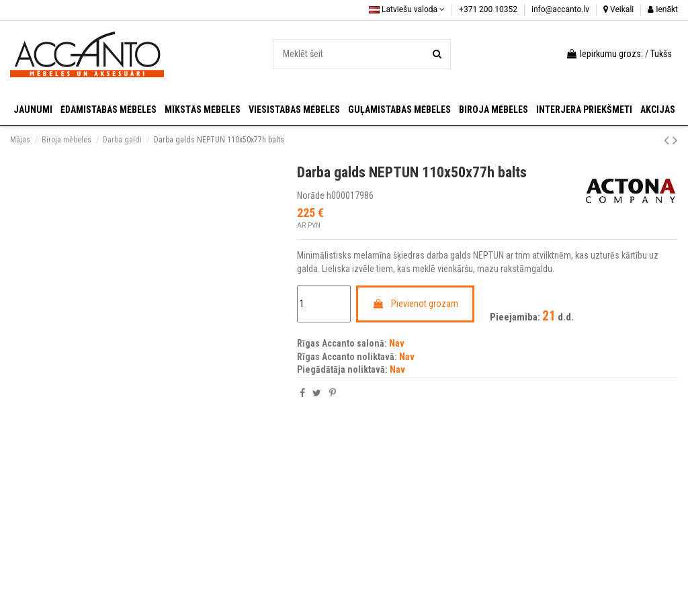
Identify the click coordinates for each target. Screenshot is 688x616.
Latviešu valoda (407, 9)
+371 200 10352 (489, 9)
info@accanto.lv (561, 9)
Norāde (311, 195)
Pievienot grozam (415, 304)
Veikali (618, 9)
